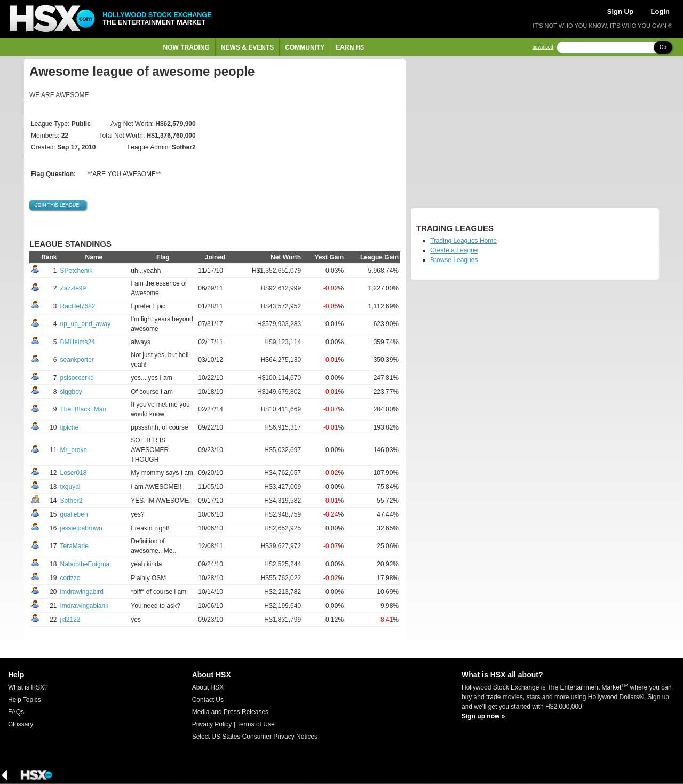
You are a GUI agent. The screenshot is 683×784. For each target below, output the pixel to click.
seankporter (77, 360)
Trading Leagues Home (463, 241)
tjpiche (70, 427)
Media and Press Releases (230, 712)
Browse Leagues (454, 260)
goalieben (74, 514)
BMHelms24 (78, 342)
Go (663, 47)
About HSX (208, 687)
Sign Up (620, 11)
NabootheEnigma (85, 564)
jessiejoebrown (81, 528)
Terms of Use (256, 724)
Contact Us (208, 700)
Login (660, 11)
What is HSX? (28, 687)
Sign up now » (483, 716)
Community (305, 47)
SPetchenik (77, 271)
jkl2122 (70, 620)
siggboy (71, 392)
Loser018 (74, 473)
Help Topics (25, 700)
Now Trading (186, 47)
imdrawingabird (82, 592)
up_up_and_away (86, 324)
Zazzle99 (73, 288)
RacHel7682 (78, 306)
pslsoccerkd (77, 378)
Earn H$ (350, 47)
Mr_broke (74, 450)
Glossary (21, 724)
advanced (543, 47)
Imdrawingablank (85, 606)
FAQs (16, 712)
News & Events (247, 47)
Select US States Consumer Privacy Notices (255, 737)
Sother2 (72, 501)
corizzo (70, 578)
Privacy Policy (212, 724)
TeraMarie (74, 546)
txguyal (70, 487)
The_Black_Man (84, 409)
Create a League (454, 250)
